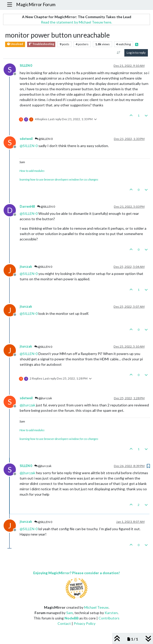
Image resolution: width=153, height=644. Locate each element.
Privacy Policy (85, 623)
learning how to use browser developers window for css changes (59, 179)
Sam (70, 613)
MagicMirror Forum (36, 4)
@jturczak (43, 398)
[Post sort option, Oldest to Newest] (119, 53)
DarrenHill (27, 207)
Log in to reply (136, 53)
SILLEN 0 (26, 66)
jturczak (26, 267)
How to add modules (32, 171)
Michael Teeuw (96, 607)
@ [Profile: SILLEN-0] (29, 146)
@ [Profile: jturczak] (28, 405)
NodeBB (72, 618)
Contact (64, 623)
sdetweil (26, 139)
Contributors (109, 618)
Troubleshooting (41, 44)
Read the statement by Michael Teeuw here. (76, 22)
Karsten (111, 613)
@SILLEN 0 (44, 139)
